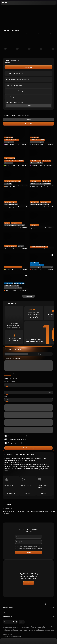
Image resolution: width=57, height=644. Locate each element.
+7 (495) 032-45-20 (49, 604)
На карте (28, 124)
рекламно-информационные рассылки (33, 549)
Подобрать (29, 583)
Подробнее (11, 494)
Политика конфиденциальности (12, 636)
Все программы (18, 374)
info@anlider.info (8, 635)
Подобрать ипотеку (28, 448)
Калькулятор (8, 374)
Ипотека (16, 354)
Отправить (28, 552)
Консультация (28, 67)
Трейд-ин (40, 354)
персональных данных (34, 547)
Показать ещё (28, 296)
